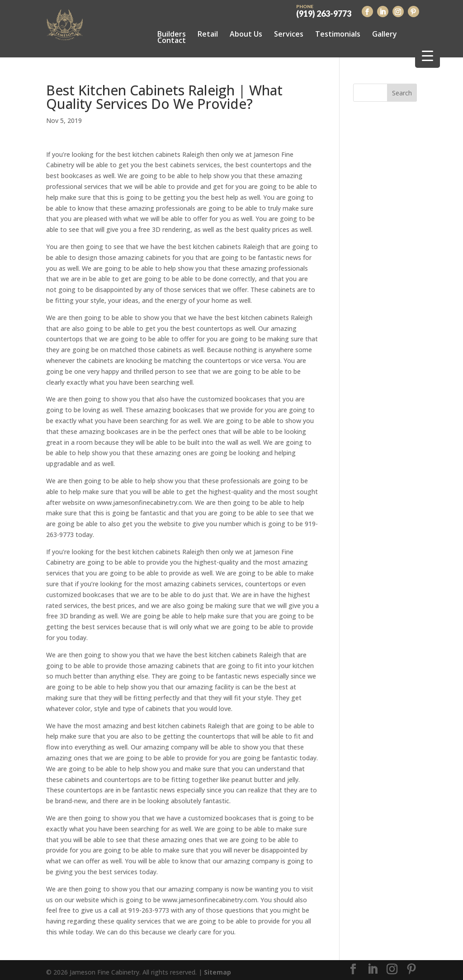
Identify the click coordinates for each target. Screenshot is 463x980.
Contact (172, 40)
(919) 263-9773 (324, 10)
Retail (208, 34)
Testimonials (338, 34)
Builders (172, 34)
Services (289, 34)
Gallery (385, 34)
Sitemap (217, 968)
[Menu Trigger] (428, 55)
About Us (246, 34)
